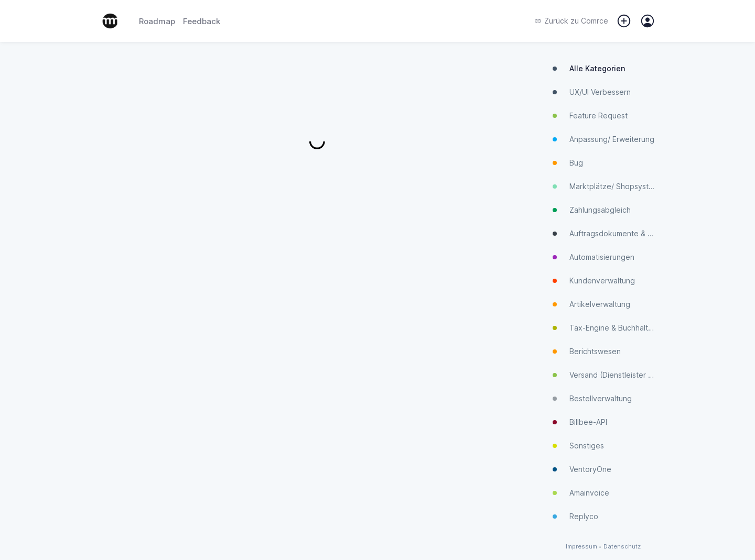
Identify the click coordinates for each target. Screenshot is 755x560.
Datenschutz (622, 547)
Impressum (581, 547)
